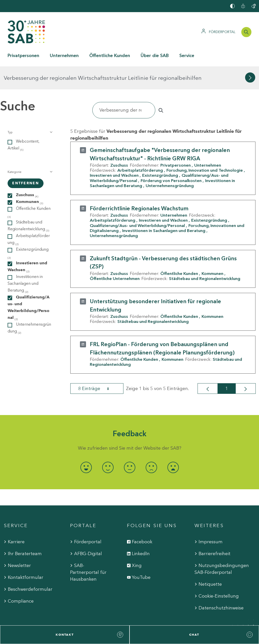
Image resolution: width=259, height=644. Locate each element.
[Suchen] (124, 87)
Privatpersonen (176, 142)
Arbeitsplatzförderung (140, 147)
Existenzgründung (160, 152)
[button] (30, 109)
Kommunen (212, 250)
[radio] (86, 444)
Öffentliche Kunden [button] (110, 56)
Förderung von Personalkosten (171, 157)
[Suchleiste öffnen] (246, 32)
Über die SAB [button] (155, 56)
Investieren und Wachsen (114, 152)
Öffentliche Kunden (179, 250)
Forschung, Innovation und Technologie (205, 147)
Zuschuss (119, 142)
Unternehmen (208, 142)
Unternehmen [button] (64, 56)
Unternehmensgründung (170, 163)
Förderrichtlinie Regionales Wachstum (139, 185)
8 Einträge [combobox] (98, 366)
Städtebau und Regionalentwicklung (205, 255)
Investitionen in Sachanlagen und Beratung (164, 208)
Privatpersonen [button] (23, 56)
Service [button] (187, 56)
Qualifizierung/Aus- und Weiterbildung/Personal (137, 202)
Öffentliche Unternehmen (115, 255)
